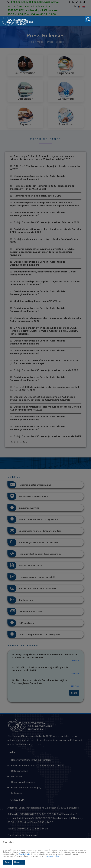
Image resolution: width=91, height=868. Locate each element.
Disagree (19, 862)
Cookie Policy (25, 854)
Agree (8, 862)
